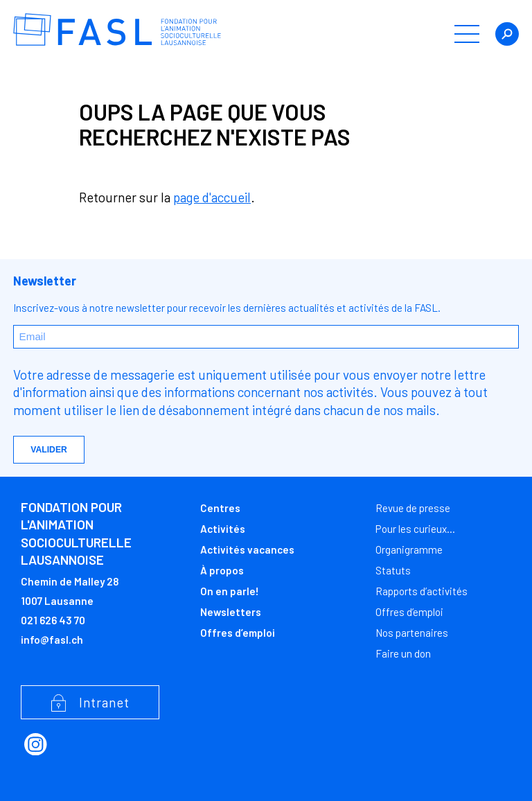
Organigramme (409, 549)
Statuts (393, 570)
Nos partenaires (412, 633)
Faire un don (403, 653)
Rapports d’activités (422, 591)
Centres (220, 508)
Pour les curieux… (415, 529)
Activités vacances (247, 549)
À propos (222, 570)
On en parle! (230, 591)
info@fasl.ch (52, 640)
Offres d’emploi (238, 633)
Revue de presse (413, 508)
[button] (467, 34)
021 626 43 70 (53, 620)
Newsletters (231, 612)
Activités (223, 529)
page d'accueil (212, 197)
